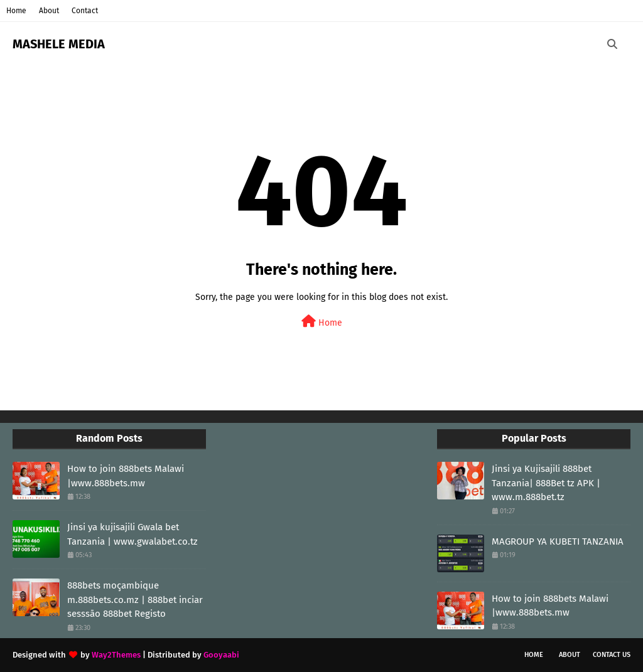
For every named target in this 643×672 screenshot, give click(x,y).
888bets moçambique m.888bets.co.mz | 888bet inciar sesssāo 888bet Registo (135, 600)
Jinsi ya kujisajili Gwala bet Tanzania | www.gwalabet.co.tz (132, 534)
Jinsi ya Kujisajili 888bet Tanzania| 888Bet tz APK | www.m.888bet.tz (546, 483)
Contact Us (612, 655)
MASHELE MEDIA (59, 44)
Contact (85, 11)
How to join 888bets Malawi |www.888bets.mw (126, 476)
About (49, 11)
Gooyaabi (221, 655)
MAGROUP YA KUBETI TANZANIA (558, 541)
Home (16, 11)
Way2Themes (116, 655)
